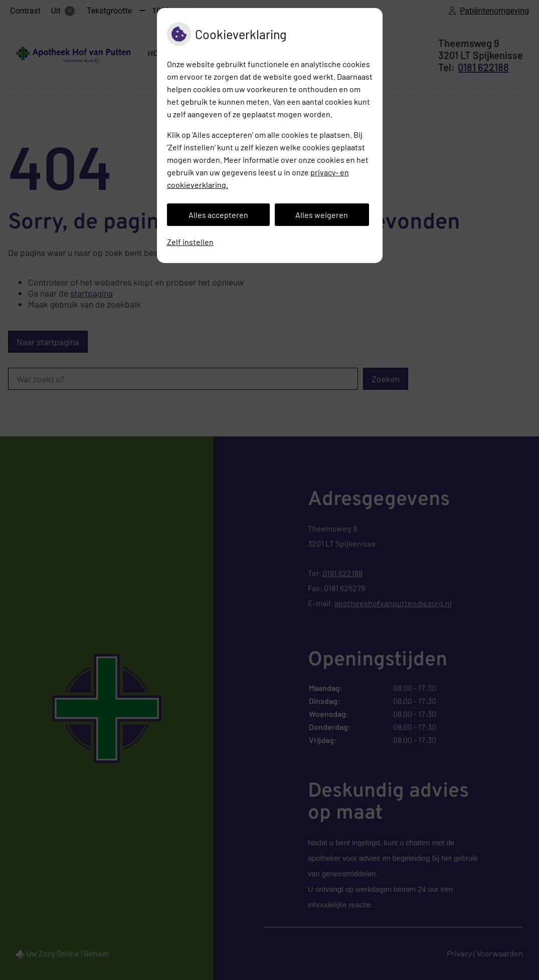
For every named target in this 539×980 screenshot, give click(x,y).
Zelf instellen (190, 242)
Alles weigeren (322, 215)
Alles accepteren (218, 215)
